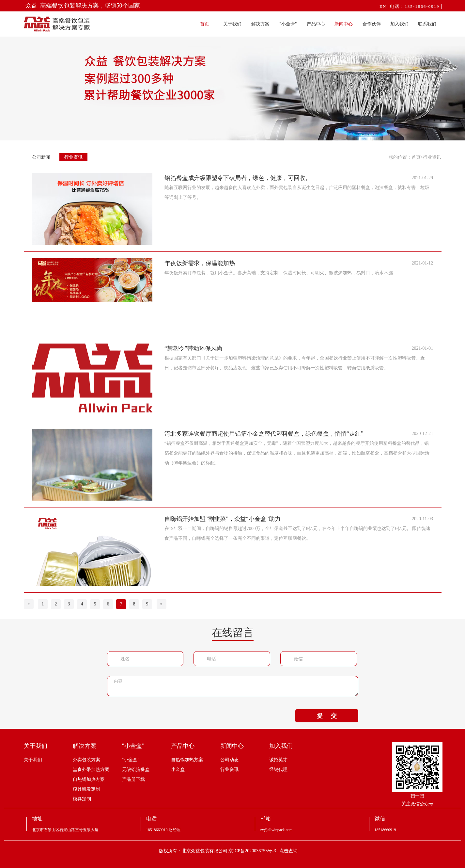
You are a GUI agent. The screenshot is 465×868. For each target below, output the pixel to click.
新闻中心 (344, 24)
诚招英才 (278, 760)
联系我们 (427, 24)
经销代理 (278, 770)
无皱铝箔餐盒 (136, 770)
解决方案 (260, 24)
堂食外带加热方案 (91, 770)
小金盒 (178, 770)
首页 (205, 24)
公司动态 (229, 760)
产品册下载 (133, 779)
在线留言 (233, 633)
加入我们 (399, 24)
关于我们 (232, 24)
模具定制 (82, 799)
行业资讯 (73, 157)
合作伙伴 (372, 24)
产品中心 (316, 24)
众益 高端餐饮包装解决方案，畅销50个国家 (83, 6)
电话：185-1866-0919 (415, 6)
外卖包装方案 (86, 760)
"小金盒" (288, 24)
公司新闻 (41, 157)
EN (383, 6)
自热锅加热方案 (89, 779)
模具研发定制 (86, 789)
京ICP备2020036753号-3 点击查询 (263, 851)
